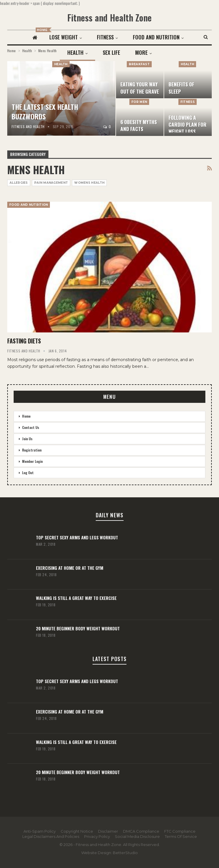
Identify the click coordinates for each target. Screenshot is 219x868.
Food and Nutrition (29, 205)
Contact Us (31, 427)
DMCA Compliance (141, 831)
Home (26, 416)
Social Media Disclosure (137, 836)
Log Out (28, 473)
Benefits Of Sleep (181, 88)
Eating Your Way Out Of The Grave (140, 88)
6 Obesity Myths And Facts (139, 125)
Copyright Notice (77, 831)
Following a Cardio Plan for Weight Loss (188, 124)
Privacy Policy (97, 836)
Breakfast (139, 64)
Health (61, 64)
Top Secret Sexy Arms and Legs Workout (77, 537)
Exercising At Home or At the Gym (70, 568)
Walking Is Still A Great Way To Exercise (76, 598)
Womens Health (89, 183)
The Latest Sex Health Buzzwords (45, 112)
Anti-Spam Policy (40, 831)
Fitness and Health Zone (109, 18)
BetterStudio (125, 853)
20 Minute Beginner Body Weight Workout (78, 628)
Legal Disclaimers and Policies (51, 836)
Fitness (123, 37)
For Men (139, 102)
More (157, 37)
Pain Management (51, 183)
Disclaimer (108, 831)
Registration (32, 450)
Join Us (27, 439)
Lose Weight (80, 37)
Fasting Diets (24, 341)
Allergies (19, 183)
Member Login (32, 461)
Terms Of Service (181, 836)
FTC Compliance (180, 831)
